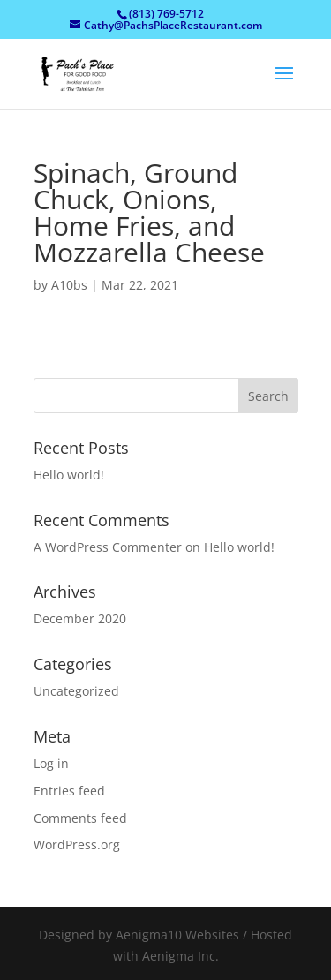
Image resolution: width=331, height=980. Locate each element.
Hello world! (69, 475)
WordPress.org (77, 844)
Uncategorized (76, 691)
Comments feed (80, 818)
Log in (51, 763)
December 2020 (80, 618)
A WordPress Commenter (108, 547)
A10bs (69, 285)
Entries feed (69, 791)
